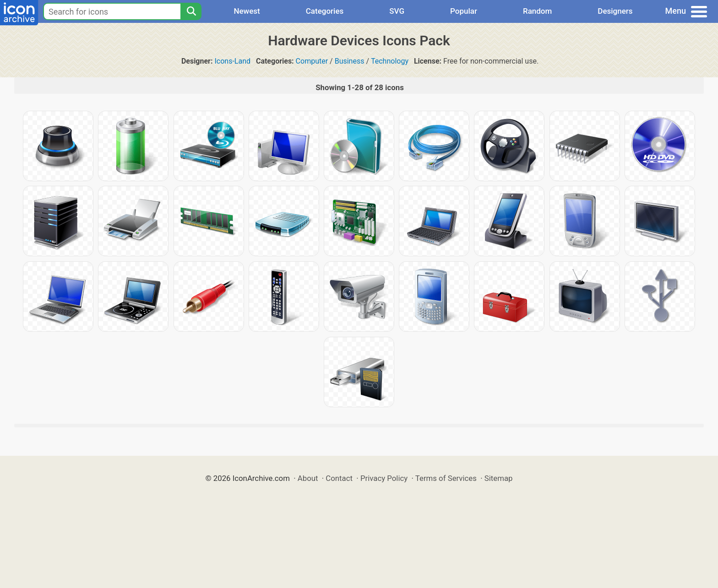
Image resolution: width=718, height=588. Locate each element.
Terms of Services (446, 478)
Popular (464, 11)
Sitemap (499, 478)
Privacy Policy (384, 478)
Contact (339, 478)
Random (537, 11)
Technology (390, 61)
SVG (397, 11)
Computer (312, 61)
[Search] (191, 11)
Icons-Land (232, 61)
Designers (615, 11)
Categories (325, 11)
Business (350, 61)
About (308, 478)
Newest (247, 11)
